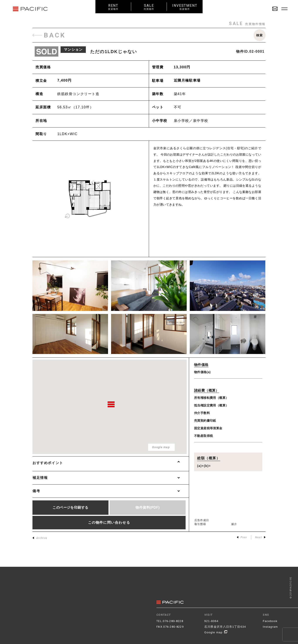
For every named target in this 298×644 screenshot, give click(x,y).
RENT (113, 7)
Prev (242, 537)
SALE (149, 7)
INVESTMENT (185, 7)
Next (260, 537)
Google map (216, 632)
